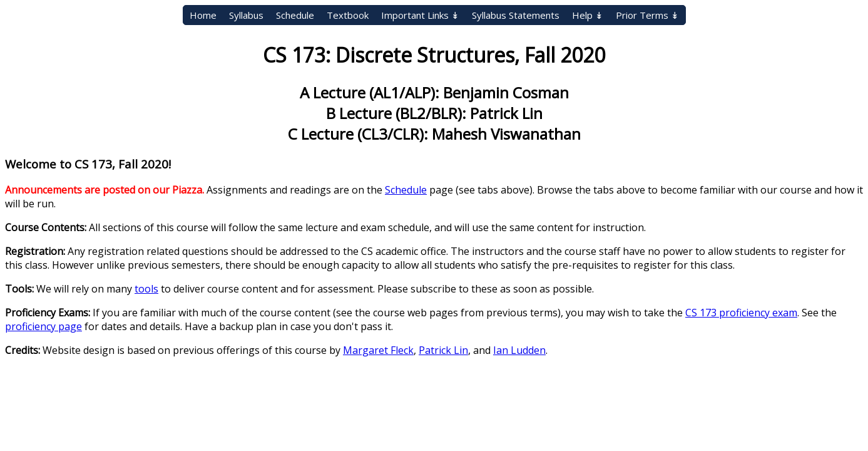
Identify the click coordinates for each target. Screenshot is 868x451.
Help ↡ (588, 15)
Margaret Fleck (378, 350)
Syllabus (246, 15)
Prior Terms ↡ (647, 15)
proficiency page (43, 326)
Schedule (295, 15)
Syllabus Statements (516, 15)
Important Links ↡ (420, 15)
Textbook (348, 15)
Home (203, 15)
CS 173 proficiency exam (741, 313)
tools (146, 289)
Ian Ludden (519, 350)
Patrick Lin (443, 350)
